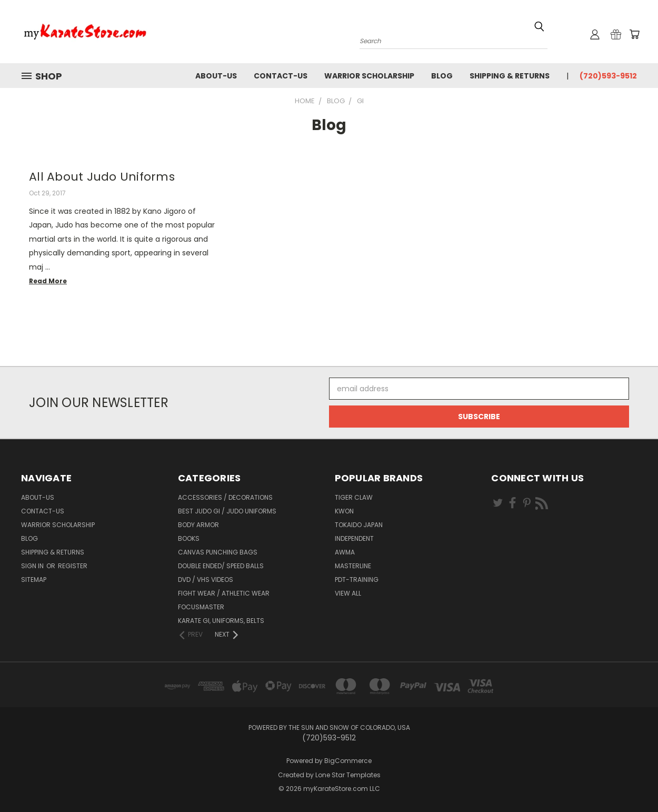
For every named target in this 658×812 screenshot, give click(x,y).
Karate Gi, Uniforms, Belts (221, 621)
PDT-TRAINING (357, 580)
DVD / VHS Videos (206, 580)
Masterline (353, 566)
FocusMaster (201, 607)
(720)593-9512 (608, 76)
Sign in (33, 566)
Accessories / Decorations (225, 497)
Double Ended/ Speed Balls (221, 566)
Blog (442, 76)
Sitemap (34, 580)
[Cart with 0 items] (634, 34)
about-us (216, 76)
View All (348, 593)
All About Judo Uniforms (102, 177)
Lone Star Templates (348, 775)
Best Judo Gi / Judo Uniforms (227, 511)
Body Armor (198, 525)
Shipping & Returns (510, 76)
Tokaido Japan (359, 525)
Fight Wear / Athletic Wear (224, 593)
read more (48, 281)
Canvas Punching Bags (218, 552)
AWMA (345, 552)
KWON (344, 511)
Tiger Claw (354, 497)
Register (73, 566)
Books (189, 538)
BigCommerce (348, 761)
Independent (354, 538)
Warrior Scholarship (369, 76)
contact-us (281, 76)
